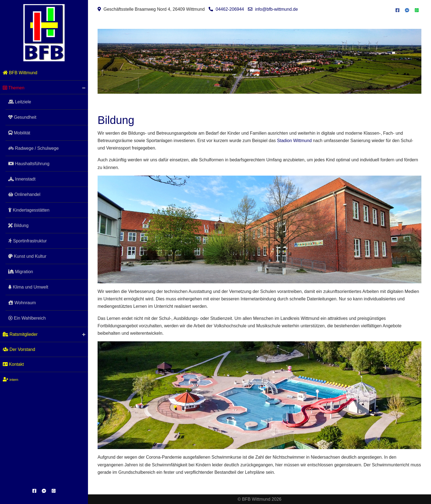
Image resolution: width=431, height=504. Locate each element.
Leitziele (305, 78)
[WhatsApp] (54, 491)
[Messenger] (44, 491)
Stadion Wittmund (294, 141)
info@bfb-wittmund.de (277, 9)
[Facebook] (34, 491)
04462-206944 (230, 9)
